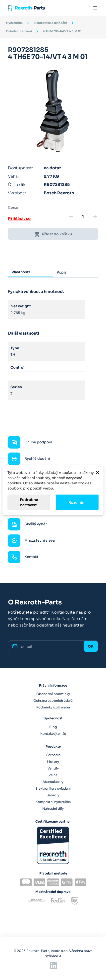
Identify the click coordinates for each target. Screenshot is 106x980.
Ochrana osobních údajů (53, 701)
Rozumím (77, 502)
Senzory (53, 795)
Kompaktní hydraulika (53, 802)
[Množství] (83, 217)
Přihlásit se (19, 219)
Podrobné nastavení (29, 502)
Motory (53, 762)
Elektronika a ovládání (53, 788)
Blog (53, 727)
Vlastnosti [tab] (21, 272)
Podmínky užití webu (53, 707)
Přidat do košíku (53, 234)
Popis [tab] (62, 272)
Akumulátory (53, 782)
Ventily (53, 768)
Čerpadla (53, 755)
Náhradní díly (53, 809)
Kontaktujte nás (53, 734)
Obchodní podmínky (53, 694)
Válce (53, 775)
